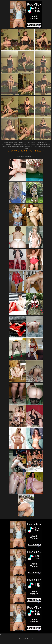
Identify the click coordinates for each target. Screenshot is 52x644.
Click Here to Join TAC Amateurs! (26, 151)
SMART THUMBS (30, 517)
